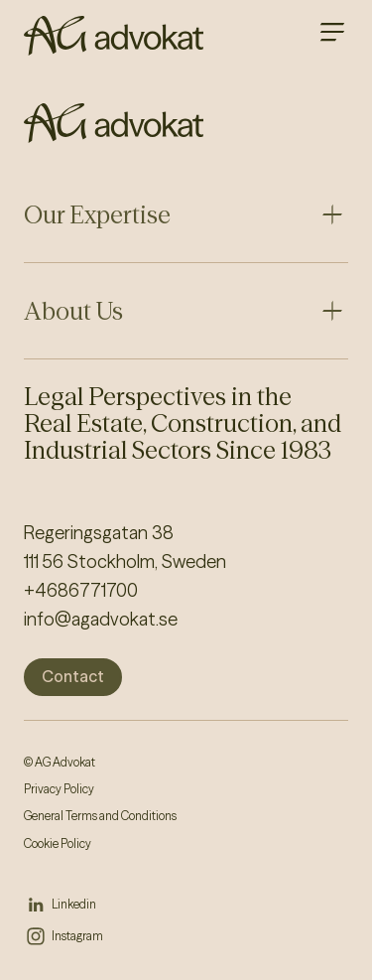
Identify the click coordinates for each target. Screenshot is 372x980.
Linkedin (74, 904)
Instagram (77, 936)
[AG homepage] (114, 36)
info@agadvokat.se (101, 619)
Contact (73, 676)
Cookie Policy (58, 843)
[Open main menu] (332, 32)
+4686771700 (81, 590)
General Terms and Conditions (100, 816)
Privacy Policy (59, 789)
